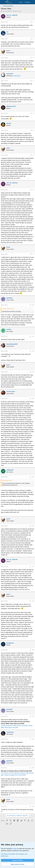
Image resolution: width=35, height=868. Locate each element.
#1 (33, 22)
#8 (33, 190)
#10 (33, 305)
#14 (33, 399)
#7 (33, 155)
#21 (33, 739)
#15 (33, 477)
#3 (33, 58)
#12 (33, 351)
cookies (14, 849)
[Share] (31, 22)
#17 (33, 566)
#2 (33, 39)
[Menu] (3, 2)
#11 (33, 336)
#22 (33, 768)
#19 (33, 650)
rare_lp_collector (7, 11)
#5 (33, 113)
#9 (33, 254)
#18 (33, 601)
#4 (33, 81)
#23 (33, 806)
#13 (33, 372)
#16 (33, 526)
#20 (33, 716)
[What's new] (33, 2)
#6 (33, 130)
